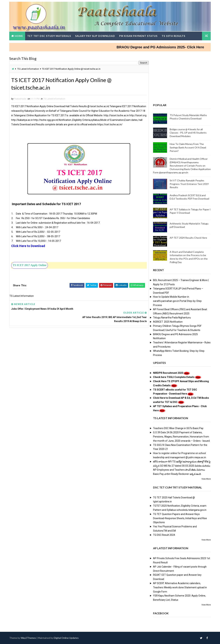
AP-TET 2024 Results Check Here (188, 238)
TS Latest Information (28, 69)
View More (206, 479)
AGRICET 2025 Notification (168, 322)
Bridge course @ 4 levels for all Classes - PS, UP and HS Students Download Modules (188, 133)
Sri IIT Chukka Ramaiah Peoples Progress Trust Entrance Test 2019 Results (189, 184)
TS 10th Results (174, 36)
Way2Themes (29, 638)
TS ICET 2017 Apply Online (30, 270)
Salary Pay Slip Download (95, 36)
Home (19, 36)
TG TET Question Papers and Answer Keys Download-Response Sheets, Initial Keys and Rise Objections (180, 518)
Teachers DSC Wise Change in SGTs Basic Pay (178, 428)
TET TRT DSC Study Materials (49, 36)
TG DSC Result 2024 (164, 535)
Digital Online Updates (67, 638)
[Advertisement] (52, 142)
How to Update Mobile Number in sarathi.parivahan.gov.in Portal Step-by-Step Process (177, 301)
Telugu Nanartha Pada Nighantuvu (172, 318)
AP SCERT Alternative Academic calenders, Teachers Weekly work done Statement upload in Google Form (180, 587)
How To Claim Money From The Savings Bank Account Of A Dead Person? (188, 147)
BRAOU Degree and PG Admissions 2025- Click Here (165, 47)
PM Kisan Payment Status (139, 36)
